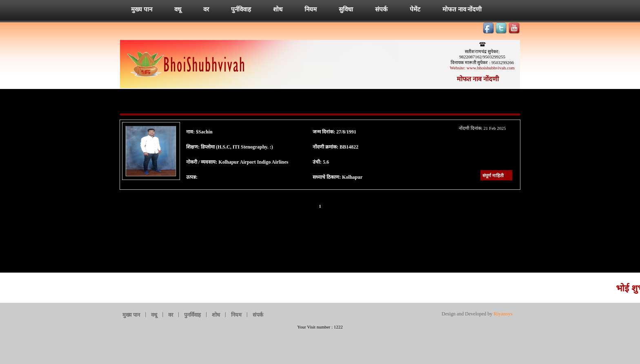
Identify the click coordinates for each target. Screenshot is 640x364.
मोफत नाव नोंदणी (462, 9)
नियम (311, 9)
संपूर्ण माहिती (493, 175)
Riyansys (502, 314)
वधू (178, 9)
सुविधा (346, 9)
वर (206, 9)
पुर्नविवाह (241, 9)
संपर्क (381, 9)
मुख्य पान (142, 9)
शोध (278, 9)
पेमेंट (415, 9)
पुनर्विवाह (192, 315)
